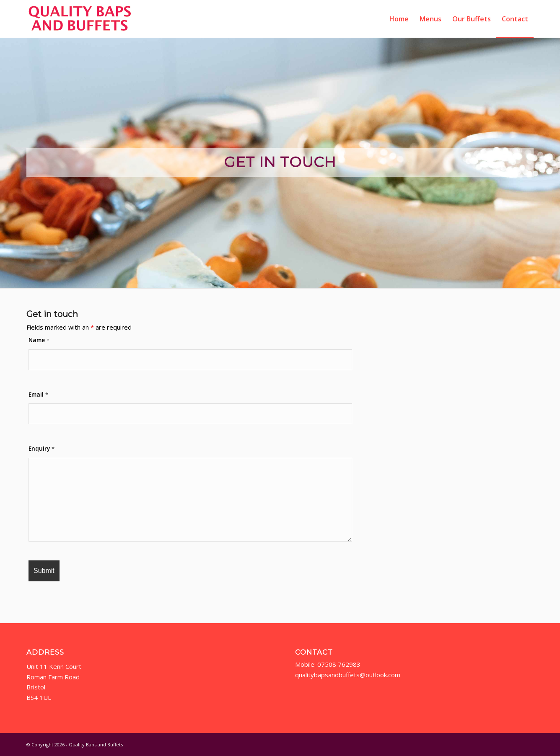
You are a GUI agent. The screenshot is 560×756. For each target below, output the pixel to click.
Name (39, 340)
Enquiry (41, 448)
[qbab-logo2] (80, 19)
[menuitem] (399, 19)
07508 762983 (339, 664)
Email (38, 394)
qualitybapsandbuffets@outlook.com (349, 675)
